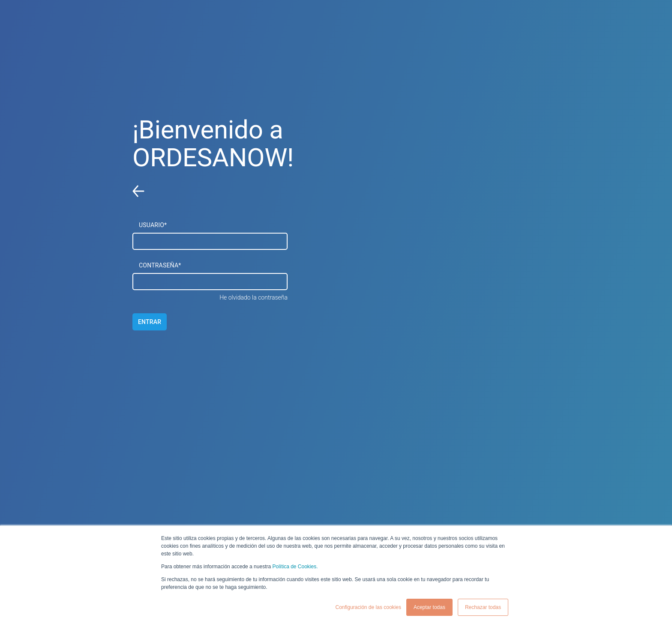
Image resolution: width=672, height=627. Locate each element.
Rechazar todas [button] (483, 607)
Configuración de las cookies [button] (368, 607)
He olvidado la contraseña (253, 297)
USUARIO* (153, 225)
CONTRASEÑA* (160, 265)
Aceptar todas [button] (429, 607)
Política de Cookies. (295, 567)
